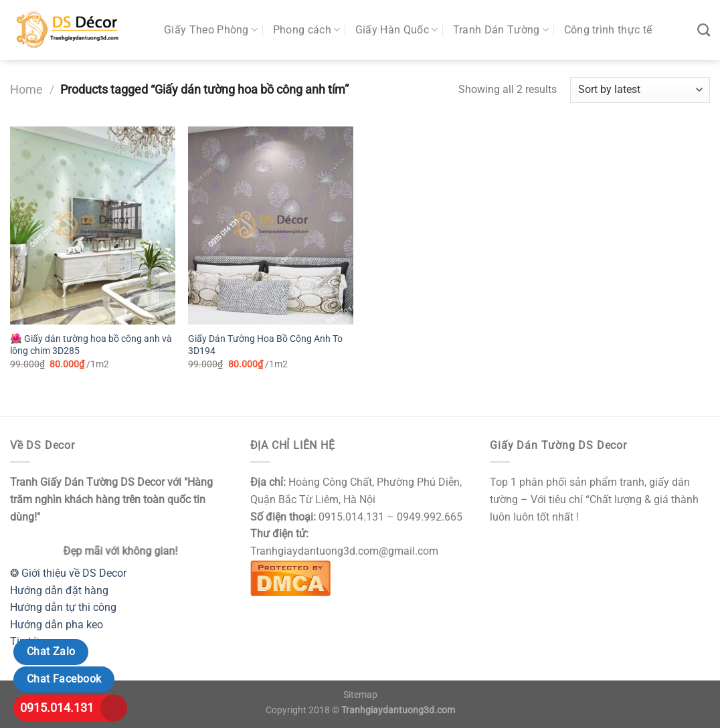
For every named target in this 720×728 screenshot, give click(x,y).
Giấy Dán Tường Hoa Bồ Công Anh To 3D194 (265, 345)
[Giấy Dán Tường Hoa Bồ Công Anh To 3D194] (271, 225)
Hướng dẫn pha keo (57, 625)
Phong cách (307, 30)
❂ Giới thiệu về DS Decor (68, 573)
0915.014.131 (57, 708)
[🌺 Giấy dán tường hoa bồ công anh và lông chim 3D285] (93, 225)
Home (26, 89)
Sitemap (360, 695)
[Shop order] (640, 90)
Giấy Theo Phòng (211, 30)
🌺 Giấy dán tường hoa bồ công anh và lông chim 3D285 (91, 345)
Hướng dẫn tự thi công (63, 607)
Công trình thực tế (608, 30)
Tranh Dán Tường (501, 30)
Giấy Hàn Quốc (397, 30)
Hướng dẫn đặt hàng (59, 590)
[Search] (704, 30)
